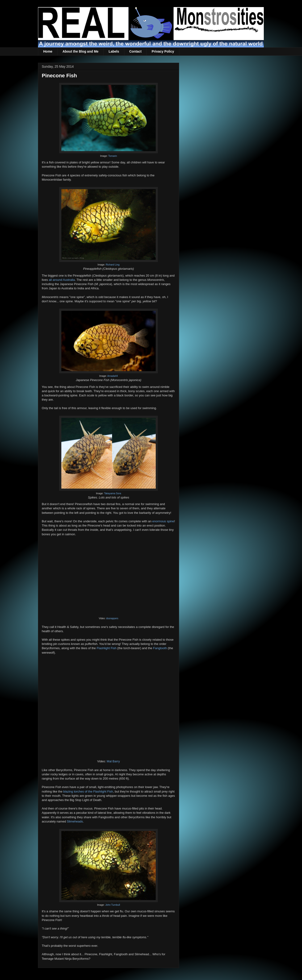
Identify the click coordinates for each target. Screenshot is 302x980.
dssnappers (112, 618)
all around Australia (62, 280)
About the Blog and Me (80, 51)
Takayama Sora (113, 493)
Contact (135, 51)
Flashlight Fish (107, 648)
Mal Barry (113, 761)
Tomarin (113, 156)
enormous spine (163, 521)
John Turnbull (113, 905)
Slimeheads (75, 821)
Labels (114, 51)
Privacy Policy (163, 51)
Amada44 (113, 376)
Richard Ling (113, 265)
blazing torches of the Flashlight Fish (88, 791)
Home (48, 51)
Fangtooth (160, 648)
